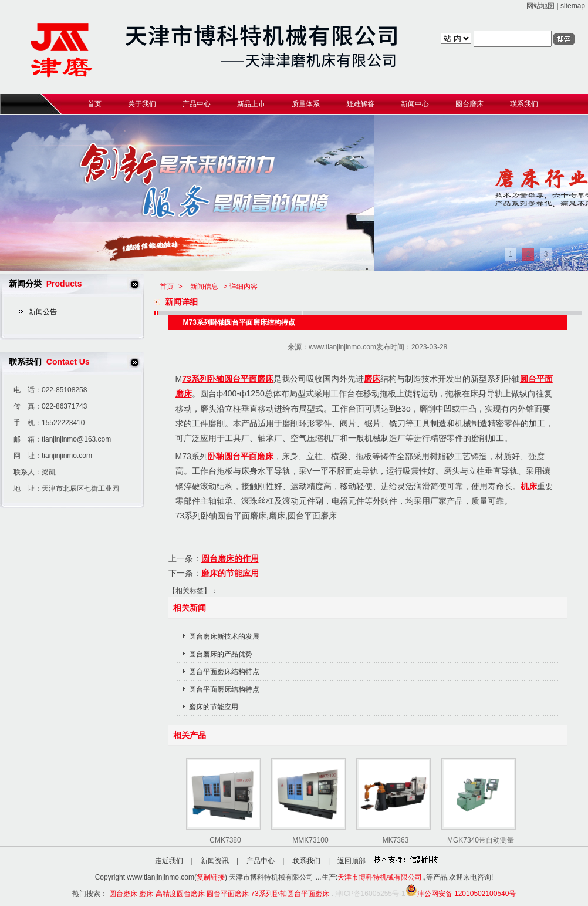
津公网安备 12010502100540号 (461, 894)
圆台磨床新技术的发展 (224, 636)
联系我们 (306, 861)
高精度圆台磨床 (180, 894)
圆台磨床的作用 (230, 558)
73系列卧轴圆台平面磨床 (228, 379)
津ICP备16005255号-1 (370, 894)
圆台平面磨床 (228, 894)
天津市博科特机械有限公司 (380, 877)
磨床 (372, 379)
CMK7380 (225, 840)
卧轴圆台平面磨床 (241, 456)
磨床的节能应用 (230, 573)
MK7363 (396, 840)
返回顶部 (352, 861)
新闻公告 (43, 312)
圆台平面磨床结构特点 (224, 672)
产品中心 (261, 861)
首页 (167, 287)
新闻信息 (204, 287)
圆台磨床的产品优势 (221, 654)
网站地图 (540, 6)
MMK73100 (310, 840)
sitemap (573, 6)
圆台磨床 (123, 894)
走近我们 (169, 861)
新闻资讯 (215, 861)
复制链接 (211, 877)
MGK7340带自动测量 (481, 840)
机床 (529, 486)
